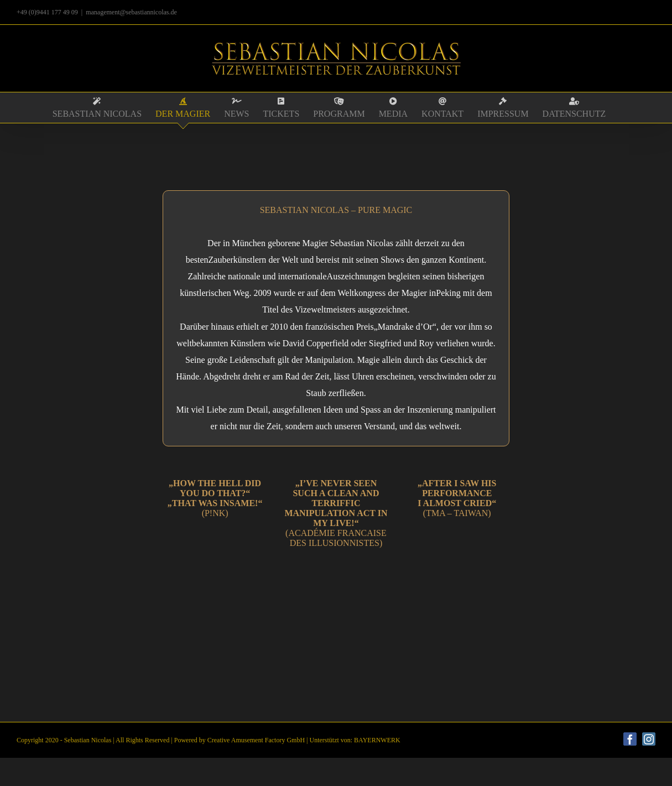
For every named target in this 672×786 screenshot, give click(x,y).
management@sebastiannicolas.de (131, 12)
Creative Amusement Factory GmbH (256, 740)
